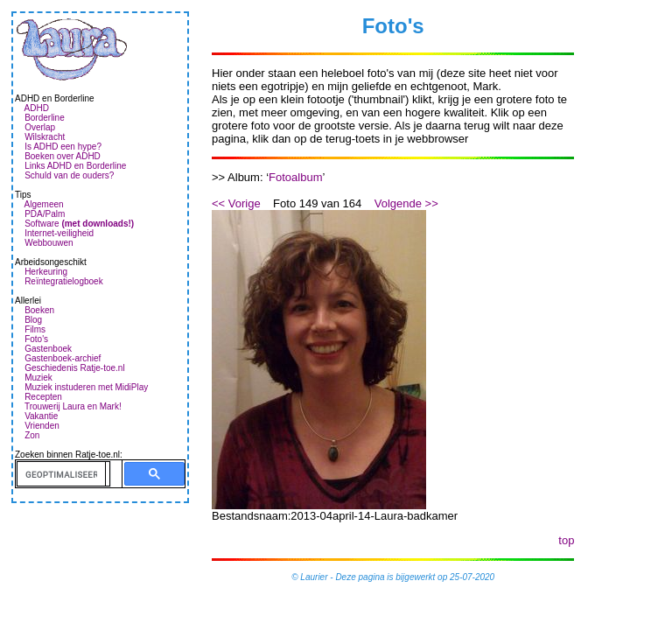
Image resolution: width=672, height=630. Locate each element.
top (566, 540)
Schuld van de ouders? (69, 175)
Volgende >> (406, 203)
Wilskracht (45, 137)
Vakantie (41, 416)
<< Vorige (236, 203)
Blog (33, 320)
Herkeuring (46, 272)
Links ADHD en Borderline (75, 166)
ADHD (37, 108)
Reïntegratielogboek (64, 281)
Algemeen (44, 204)
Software (79, 224)
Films (35, 329)
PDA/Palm (45, 214)
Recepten (43, 397)
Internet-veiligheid (59, 233)
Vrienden (42, 426)
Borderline (45, 118)
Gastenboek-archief (63, 358)
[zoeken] (61, 474)
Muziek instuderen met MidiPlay (86, 387)
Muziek (38, 378)
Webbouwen (49, 243)
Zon (32, 435)
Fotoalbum (295, 177)
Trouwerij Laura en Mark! (73, 406)
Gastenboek (48, 349)
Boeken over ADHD (63, 156)
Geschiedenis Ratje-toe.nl (75, 368)
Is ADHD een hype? (63, 147)
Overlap (40, 127)
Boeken (39, 310)
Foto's (36, 339)
